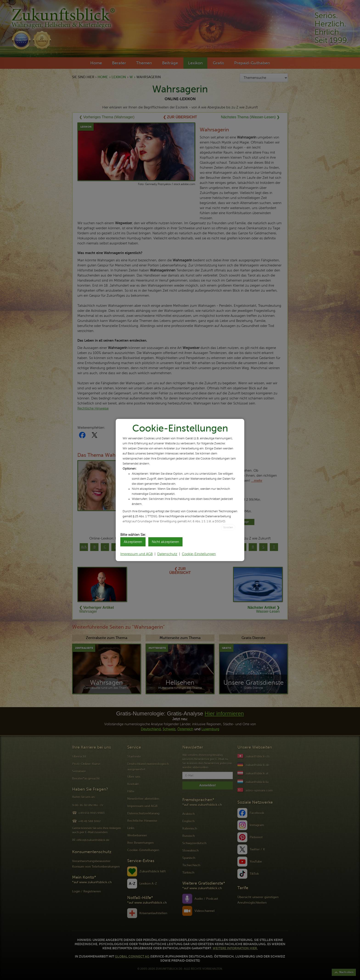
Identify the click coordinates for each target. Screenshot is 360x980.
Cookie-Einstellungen (199, 554)
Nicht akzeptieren (165, 542)
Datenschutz (167, 554)
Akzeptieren (133, 542)
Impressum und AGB (136, 554)
